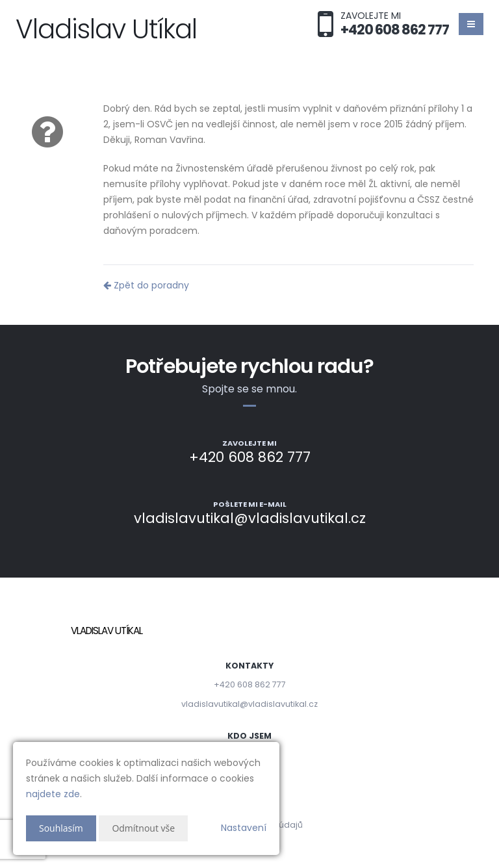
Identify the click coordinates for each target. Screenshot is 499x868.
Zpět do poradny (146, 285)
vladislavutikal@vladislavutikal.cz (249, 704)
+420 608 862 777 (250, 684)
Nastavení (244, 828)
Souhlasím (61, 828)
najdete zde (53, 794)
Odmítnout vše (143, 828)
